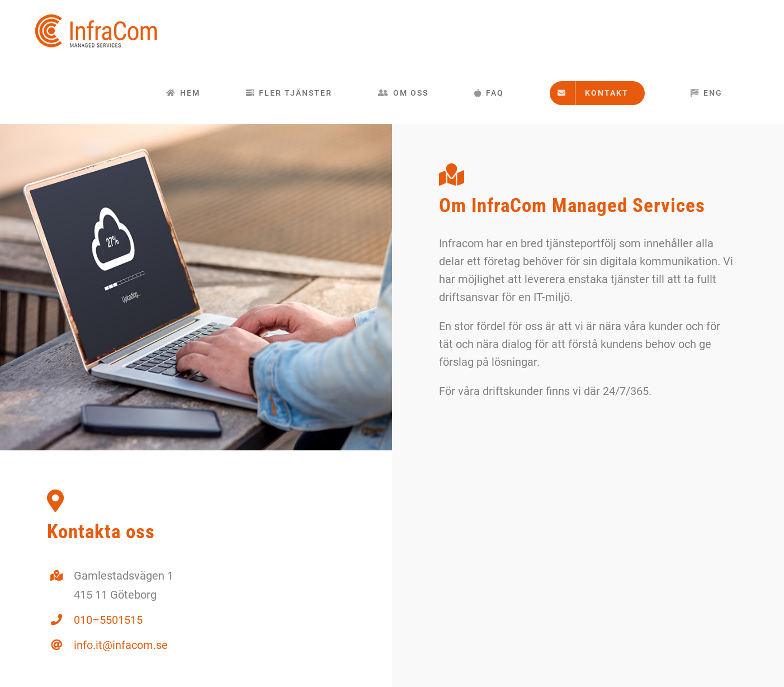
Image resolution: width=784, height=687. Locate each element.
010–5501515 (108, 620)
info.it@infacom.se (121, 645)
